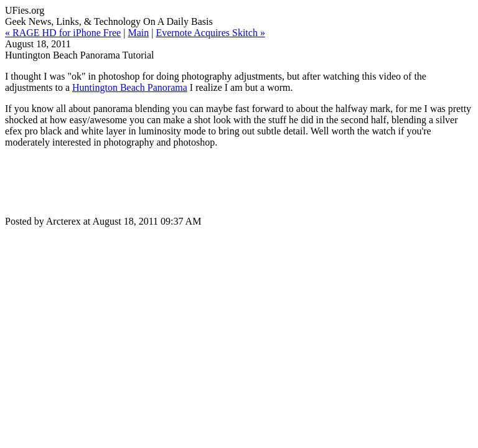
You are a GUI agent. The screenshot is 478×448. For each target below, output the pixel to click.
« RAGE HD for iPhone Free (63, 33)
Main (138, 33)
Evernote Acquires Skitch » (210, 33)
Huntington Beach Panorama (130, 87)
